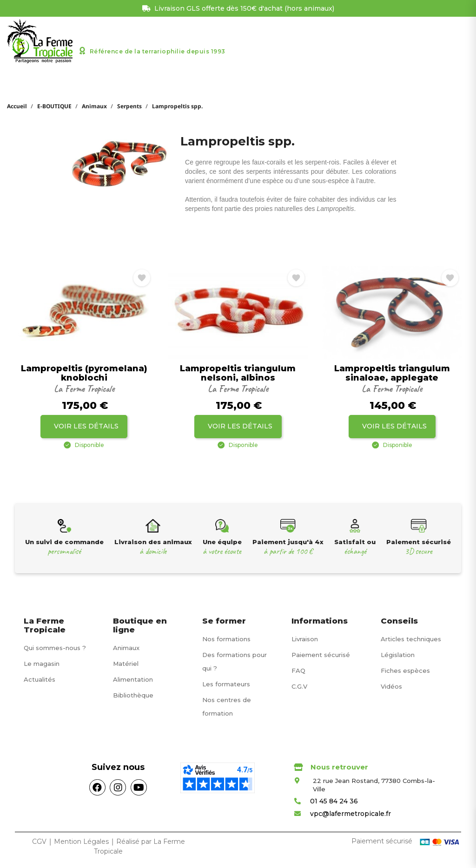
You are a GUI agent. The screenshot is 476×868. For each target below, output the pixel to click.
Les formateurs (226, 684)
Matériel (126, 664)
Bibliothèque (133, 695)
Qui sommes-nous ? (55, 648)
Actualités (40, 679)
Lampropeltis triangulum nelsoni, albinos (238, 374)
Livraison (305, 639)
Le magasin (42, 664)
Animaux (126, 648)
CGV (39, 842)
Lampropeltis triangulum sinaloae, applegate (392, 374)
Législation (398, 655)
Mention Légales (82, 842)
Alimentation (133, 679)
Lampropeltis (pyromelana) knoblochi (84, 374)
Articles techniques (411, 639)
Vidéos (391, 686)
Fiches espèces (405, 671)
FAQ (298, 671)
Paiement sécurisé (321, 655)
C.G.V (299, 686)
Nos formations (226, 639)
